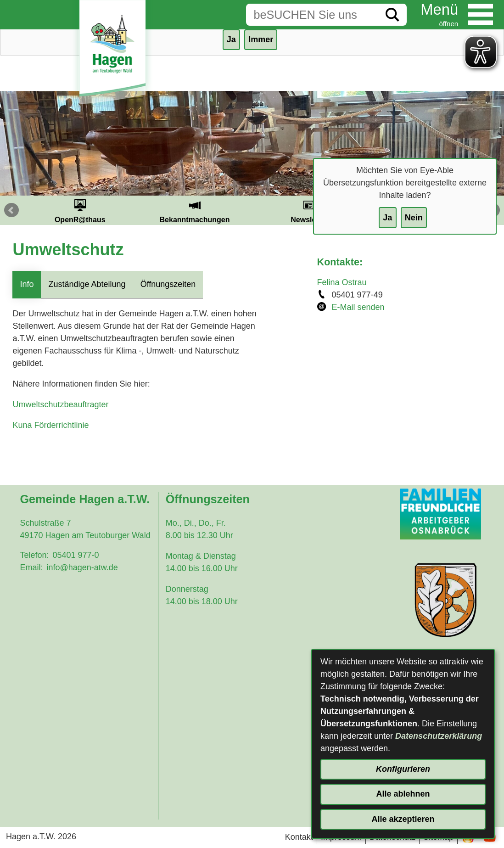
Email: (31, 567)
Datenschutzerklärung (439, 736)
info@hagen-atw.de (82, 567)
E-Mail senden (358, 307)
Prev (11, 210)
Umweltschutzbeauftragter (60, 404)
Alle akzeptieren (403, 819)
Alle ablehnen (403, 794)
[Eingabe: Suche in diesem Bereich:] (312, 15)
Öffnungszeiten (168, 284)
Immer (261, 39)
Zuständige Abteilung (87, 284)
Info (27, 284)
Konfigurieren (403, 769)
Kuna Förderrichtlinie (50, 425)
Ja (387, 218)
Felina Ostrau (342, 282)
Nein (414, 218)
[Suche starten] (392, 15)
